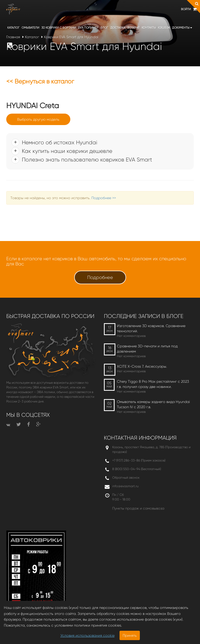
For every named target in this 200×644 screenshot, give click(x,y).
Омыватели (30, 28)
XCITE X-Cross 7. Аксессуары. (142, 366)
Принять (130, 635)
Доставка (118, 28)
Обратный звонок (126, 477)
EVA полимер (88, 28)
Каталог (13, 28)
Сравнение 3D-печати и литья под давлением (147, 349)
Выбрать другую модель (38, 119)
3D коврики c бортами (59, 28)
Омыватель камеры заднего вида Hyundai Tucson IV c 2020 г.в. (153, 404)
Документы (182, 28)
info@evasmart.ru (125, 486)
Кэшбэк (164, 28)
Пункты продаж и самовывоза (138, 508)
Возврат (133, 28)
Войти (186, 9)
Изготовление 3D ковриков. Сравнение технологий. (151, 328)
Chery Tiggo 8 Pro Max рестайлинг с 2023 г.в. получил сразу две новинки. (153, 384)
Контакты (149, 28)
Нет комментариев (131, 336)
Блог (104, 28)
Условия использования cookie (87, 635)
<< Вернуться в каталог (40, 81)
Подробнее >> (104, 198)
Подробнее (100, 277)
